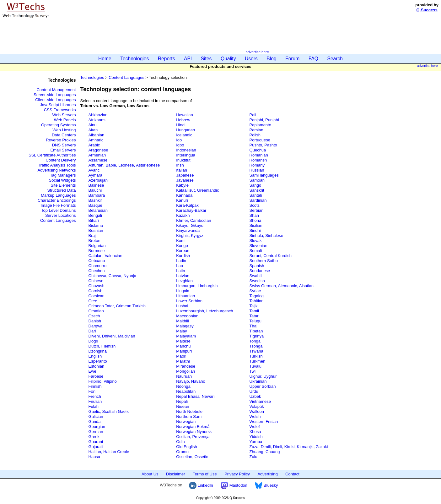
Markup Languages (58, 195)
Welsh (255, 416)
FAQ (313, 59)
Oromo (182, 452)
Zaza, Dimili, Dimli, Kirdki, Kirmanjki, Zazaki (289, 447)
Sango (255, 185)
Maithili (182, 321)
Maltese (183, 341)
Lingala (183, 291)
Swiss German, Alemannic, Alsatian (282, 286)
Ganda (95, 422)
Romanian (259, 155)
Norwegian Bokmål (193, 427)
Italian (182, 170)
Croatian (96, 311)
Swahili (256, 276)
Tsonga (256, 346)
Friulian (95, 401)
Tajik (254, 306)
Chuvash (97, 286)
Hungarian (186, 130)
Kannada (184, 195)
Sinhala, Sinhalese (266, 236)
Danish (95, 321)
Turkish (256, 356)
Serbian (257, 210)
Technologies (134, 59)
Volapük (257, 406)
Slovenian (258, 246)
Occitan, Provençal (193, 437)
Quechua (258, 150)
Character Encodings (57, 200)
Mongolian (186, 371)
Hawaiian (184, 115)
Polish (255, 135)
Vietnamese (260, 401)
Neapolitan (186, 391)
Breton (94, 241)
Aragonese (98, 150)
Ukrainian (258, 381)
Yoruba (256, 442)
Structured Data (61, 190)
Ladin (181, 261)
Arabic (94, 145)
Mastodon (234, 485)
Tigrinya (257, 336)
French (95, 396)
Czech (94, 316)
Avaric (94, 170)
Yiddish (256, 437)
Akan (93, 130)
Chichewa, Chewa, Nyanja (112, 276)
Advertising (267, 474)
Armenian (97, 155)
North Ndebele (189, 411)
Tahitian (257, 301)
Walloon (257, 411)
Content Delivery (61, 160)
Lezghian (184, 281)
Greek (94, 437)
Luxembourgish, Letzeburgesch (204, 311)
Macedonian (187, 316)
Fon (92, 391)
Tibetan (256, 331)
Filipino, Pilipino (103, 381)
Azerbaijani (99, 180)
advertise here (257, 52)
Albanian (97, 135)
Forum (292, 59)
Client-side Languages (55, 100)
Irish (180, 165)
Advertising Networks (56, 170)
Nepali (182, 401)
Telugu (255, 321)
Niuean (183, 406)
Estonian (97, 366)
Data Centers (64, 135)
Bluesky (266, 485)
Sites (206, 59)
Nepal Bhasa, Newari (195, 396)
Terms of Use (205, 474)
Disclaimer (176, 474)
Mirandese (186, 366)
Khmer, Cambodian (194, 220)
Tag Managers (63, 175)
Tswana (256, 351)
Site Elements (63, 185)
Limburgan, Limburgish (197, 286)
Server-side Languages (55, 95)
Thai (253, 326)
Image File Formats (58, 205)
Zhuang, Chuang (265, 452)
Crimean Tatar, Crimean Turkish (117, 306)
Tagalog (257, 296)
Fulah (94, 406)
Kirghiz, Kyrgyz (190, 236)
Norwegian (186, 422)
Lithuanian (186, 296)
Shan (254, 215)
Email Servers (63, 150)
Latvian (183, 276)
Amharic (96, 140)
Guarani (96, 442)
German (96, 432)
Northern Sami (189, 416)
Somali (256, 251)
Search (335, 59)
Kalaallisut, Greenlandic (198, 190)
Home (105, 59)
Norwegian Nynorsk (194, 432)
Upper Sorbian (263, 386)
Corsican (97, 296)
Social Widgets (62, 180)
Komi (181, 241)
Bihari (94, 220)
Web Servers (64, 115)
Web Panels (65, 120)
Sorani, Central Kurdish (271, 256)
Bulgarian (97, 246)
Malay (182, 331)
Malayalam (186, 336)
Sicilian (256, 225)
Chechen (97, 271)
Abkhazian (98, 115)
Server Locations (61, 215)
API (188, 59)
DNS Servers (64, 145)
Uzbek (255, 396)
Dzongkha (98, 351)
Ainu (93, 125)
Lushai (182, 306)
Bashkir (95, 200)
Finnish (95, 386)
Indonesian (186, 150)
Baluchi (95, 190)
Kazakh (183, 215)
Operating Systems (59, 125)
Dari (92, 331)
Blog (271, 59)
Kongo (182, 246)
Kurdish (183, 256)
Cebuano (97, 261)
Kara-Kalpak (187, 205)
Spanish (257, 266)
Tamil (254, 311)
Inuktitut (183, 160)
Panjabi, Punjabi (264, 120)
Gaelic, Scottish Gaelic (109, 411)
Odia (180, 442)
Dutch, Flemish (102, 346)
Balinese (96, 185)
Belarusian (98, 210)
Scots (255, 205)
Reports (167, 59)
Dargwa (96, 326)
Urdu (254, 391)
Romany (257, 165)
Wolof (255, 427)
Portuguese (260, 140)
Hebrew (183, 120)
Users (251, 59)
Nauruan (184, 376)
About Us (150, 474)
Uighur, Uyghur (263, 376)
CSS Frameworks (60, 110)
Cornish (96, 291)
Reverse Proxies (61, 140)
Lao (180, 266)
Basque (95, 205)
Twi (253, 371)
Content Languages (58, 220)
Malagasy (185, 326)
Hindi (181, 125)
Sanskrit (257, 190)
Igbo (180, 145)
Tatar (254, 316)
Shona (255, 220)
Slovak (256, 241)
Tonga (255, 341)
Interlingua (186, 155)
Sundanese (260, 271)
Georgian (97, 427)
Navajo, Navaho (191, 381)
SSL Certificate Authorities (52, 155)
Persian (256, 130)
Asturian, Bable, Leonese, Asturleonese (124, 165)
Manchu (183, 346)
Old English (186, 447)
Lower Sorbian (189, 301)
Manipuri (184, 351)
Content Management (56, 90)
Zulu (253, 457)
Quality (228, 59)
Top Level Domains (59, 210)
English (95, 356)
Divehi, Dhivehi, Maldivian (112, 336)
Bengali (95, 215)
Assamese (98, 160)
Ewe (92, 371)
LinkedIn (201, 485)
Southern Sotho (264, 261)
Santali (256, 195)
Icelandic (184, 135)
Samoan (257, 180)
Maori (181, 356)
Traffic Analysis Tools (57, 165)
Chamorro (98, 266)
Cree (93, 301)
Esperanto (98, 361)
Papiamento (260, 125)
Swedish (257, 281)
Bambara (97, 195)
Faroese (96, 376)
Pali (253, 115)
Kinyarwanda (188, 230)
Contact (292, 474)
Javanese (185, 180)
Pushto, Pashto (263, 145)
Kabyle (182, 185)
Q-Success (427, 10)
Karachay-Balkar (191, 210)
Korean (183, 251)
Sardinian (258, 200)
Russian (257, 170)
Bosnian (96, 230)
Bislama (96, 225)
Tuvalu (256, 366)
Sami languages (264, 175)
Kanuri (182, 200)
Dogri (93, 341)
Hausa (94, 457)
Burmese (97, 251)
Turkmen (258, 361)
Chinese (96, 281)
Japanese (185, 175)
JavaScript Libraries (58, 105)
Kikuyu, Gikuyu (190, 225)
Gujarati (96, 447)
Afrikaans (97, 120)
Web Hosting (64, 130)
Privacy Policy (237, 474)
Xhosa (255, 432)
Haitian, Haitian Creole (109, 452)
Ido (179, 140)
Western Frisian (264, 422)
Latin (180, 271)
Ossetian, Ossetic (192, 457)
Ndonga (183, 386)
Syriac (255, 291)
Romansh (258, 160)
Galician (96, 416)
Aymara (96, 175)
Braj (92, 236)
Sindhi (255, 230)
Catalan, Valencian (105, 256)
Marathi (183, 361)
